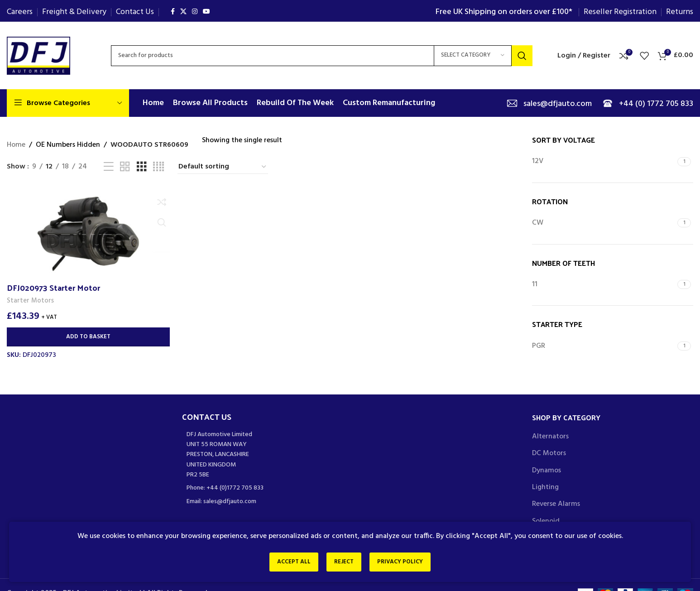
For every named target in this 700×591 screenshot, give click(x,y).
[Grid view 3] (142, 167)
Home (16, 145)
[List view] (109, 167)
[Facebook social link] (173, 12)
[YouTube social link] (206, 12)
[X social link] (183, 12)
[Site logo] (38, 56)
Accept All (288, 563)
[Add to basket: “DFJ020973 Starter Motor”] (88, 336)
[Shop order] (223, 167)
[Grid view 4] (158, 167)
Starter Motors (30, 300)
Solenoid (546, 521)
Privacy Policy (405, 563)
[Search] (322, 56)
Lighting (545, 487)
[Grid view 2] (125, 167)
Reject (344, 563)
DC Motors (549, 453)
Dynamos (547, 471)
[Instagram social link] (195, 12)
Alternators (550, 437)
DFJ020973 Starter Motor (53, 287)
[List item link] (263, 488)
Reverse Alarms (556, 504)
